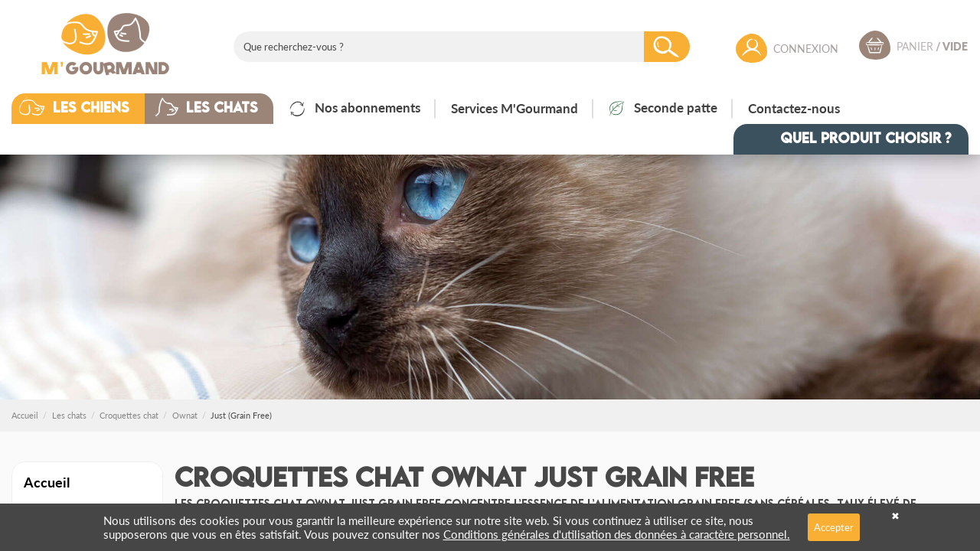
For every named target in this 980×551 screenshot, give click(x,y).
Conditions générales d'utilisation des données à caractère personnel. (617, 534)
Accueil (47, 482)
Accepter (834, 527)
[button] (90, 109)
